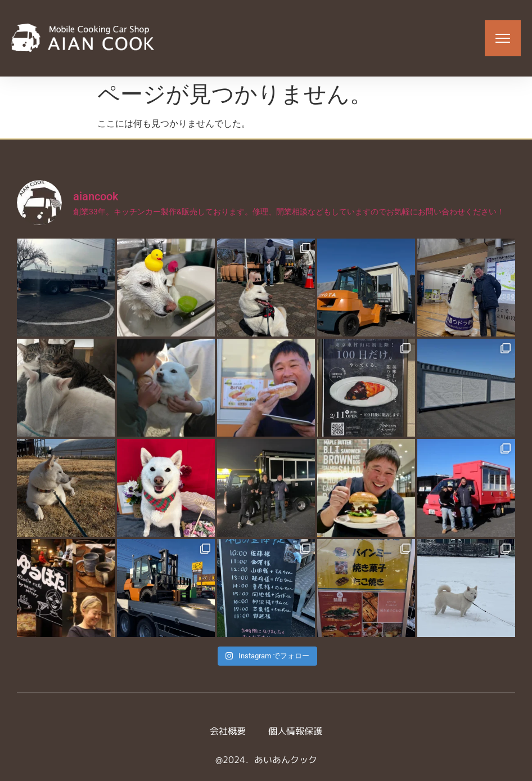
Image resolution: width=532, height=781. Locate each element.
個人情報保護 (295, 731)
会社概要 (228, 731)
